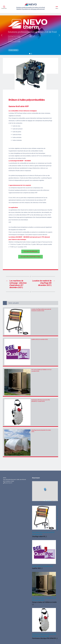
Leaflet (45, 501)
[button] (2, 35)
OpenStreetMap (49, 501)
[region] (30, 35)
